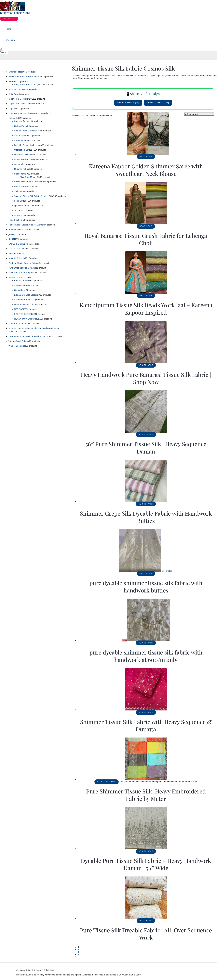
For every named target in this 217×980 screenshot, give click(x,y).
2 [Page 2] (78, 949)
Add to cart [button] (146, 365)
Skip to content (7, 1)
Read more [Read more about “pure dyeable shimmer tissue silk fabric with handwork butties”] (146, 573)
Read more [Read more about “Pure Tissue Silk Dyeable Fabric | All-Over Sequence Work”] (146, 921)
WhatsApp (11, 40)
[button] (9, 19)
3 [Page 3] (78, 952)
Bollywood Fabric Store (15, 13)
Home (8, 29)
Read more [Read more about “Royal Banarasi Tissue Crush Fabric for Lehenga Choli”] (146, 226)
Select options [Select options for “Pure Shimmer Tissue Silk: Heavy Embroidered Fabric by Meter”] (107, 782)
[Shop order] (199, 114)
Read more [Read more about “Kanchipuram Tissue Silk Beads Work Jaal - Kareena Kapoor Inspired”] (146, 296)
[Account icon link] (1, 50)
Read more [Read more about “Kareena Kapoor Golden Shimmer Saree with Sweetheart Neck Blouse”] (146, 157)
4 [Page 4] (78, 954)
